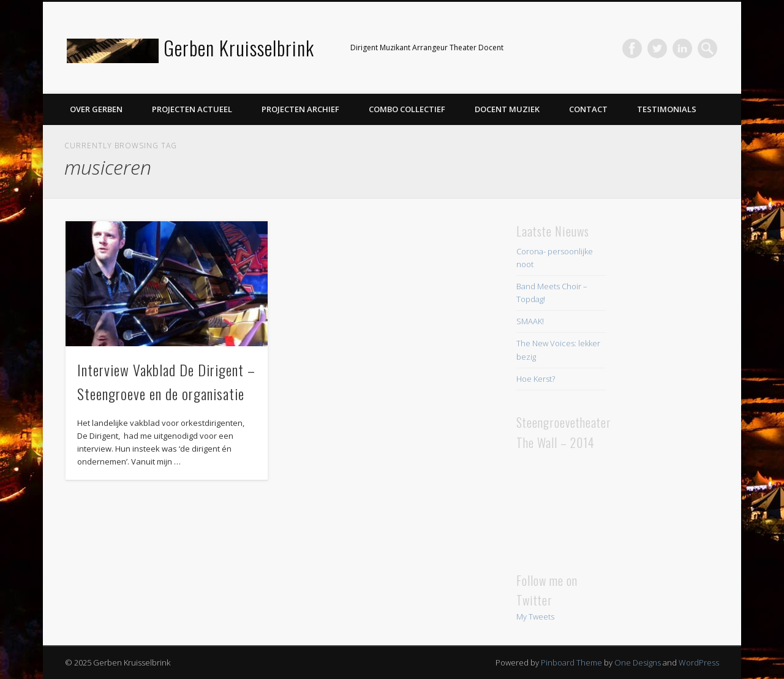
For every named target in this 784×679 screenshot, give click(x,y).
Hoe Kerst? (536, 379)
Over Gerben (96, 109)
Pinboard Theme (571, 662)
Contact (588, 109)
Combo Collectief (407, 109)
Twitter (657, 48)
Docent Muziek (507, 109)
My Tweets (535, 616)
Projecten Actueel (192, 109)
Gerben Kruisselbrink (239, 47)
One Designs (638, 662)
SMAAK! (530, 321)
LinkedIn (682, 48)
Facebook (632, 48)
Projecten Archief (300, 109)
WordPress (699, 662)
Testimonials (667, 109)
